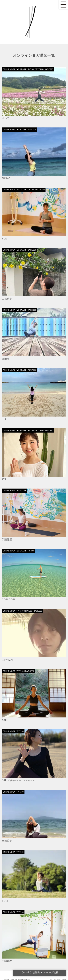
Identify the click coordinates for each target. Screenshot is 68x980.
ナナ (4, 419)
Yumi (5, 239)
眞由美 (6, 359)
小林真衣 (7, 961)
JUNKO (6, 178)
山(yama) (7, 660)
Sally (19, 780)
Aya (4, 479)
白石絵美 (7, 299)
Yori (5, 901)
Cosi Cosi (8, 599)
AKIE (5, 720)
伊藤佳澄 (7, 539)
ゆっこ (6, 118)
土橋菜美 (7, 841)
